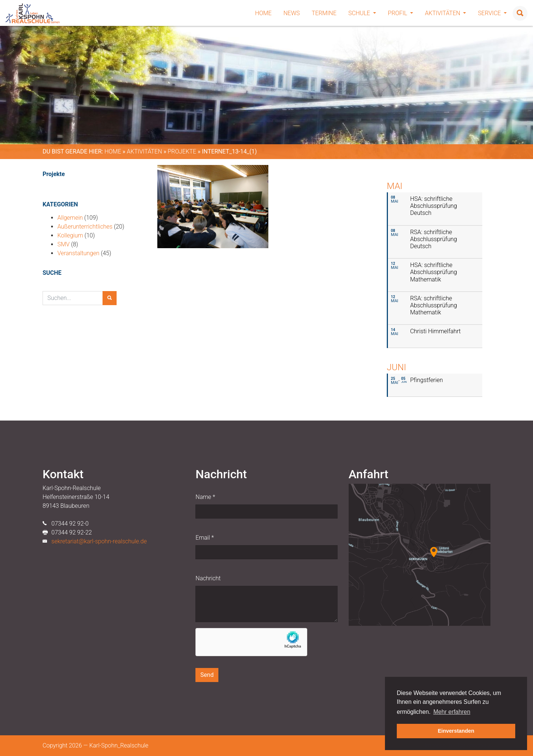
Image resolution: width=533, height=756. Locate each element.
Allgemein (70, 218)
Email (205, 538)
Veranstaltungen (78, 253)
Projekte (182, 151)
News (292, 13)
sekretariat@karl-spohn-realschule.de (99, 541)
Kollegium (70, 235)
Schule (362, 13)
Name (205, 497)
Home (263, 13)
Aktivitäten (445, 13)
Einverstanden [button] (456, 731)
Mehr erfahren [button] (452, 712)
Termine (324, 13)
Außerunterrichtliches (85, 227)
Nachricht (208, 578)
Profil (400, 13)
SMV (63, 244)
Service (492, 13)
